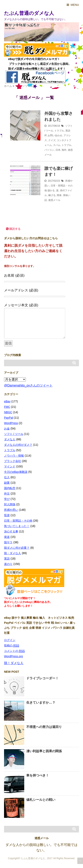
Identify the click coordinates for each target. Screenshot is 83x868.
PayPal (8, 418)
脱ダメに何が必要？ (17, 548)
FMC (7, 407)
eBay (7, 401)
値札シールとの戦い (41, 800)
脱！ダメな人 (14, 663)
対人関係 (10, 504)
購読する (13, 229)
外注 (7, 494)
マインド (10, 466)
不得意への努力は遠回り (44, 727)
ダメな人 (10, 439)
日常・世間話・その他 (18, 521)
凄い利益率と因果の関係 (44, 751)
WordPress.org (13, 656)
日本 (58, 150)
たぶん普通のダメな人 (29, 13)
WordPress (11, 423)
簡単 (59, 195)
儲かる (51, 190)
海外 (64, 150)
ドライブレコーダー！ (42, 678)
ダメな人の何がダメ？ (18, 445)
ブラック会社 (13, 461)
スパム (57, 145)
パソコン (49, 150)
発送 (7, 537)
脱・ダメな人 (13, 553)
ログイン (10, 640)
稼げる (52, 195)
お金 (7, 428)
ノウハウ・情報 (14, 456)
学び (7, 499)
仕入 (7, 477)
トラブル (59, 131)
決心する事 (11, 531)
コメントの (14, 651)
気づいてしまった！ (17, 526)
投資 (7, 515)
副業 (7, 483)
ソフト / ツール (14, 434)
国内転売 (10, 488)
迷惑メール (54, 200)
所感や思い (11, 510)
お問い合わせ (55, 135)
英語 (68, 131)
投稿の (12, 646)
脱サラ (8, 542)
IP (45, 135)
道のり (8, 564)
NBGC (8, 412)
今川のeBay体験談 (16, 472)
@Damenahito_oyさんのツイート (28, 385)
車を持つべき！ (38, 775)
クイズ (52, 140)
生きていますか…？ (41, 703)
